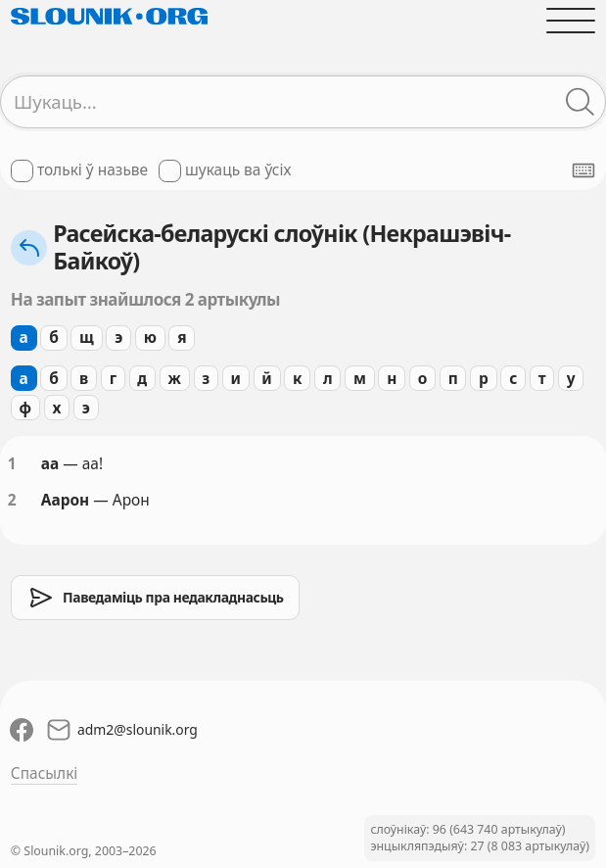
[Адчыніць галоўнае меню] (571, 20)
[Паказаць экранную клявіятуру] (583, 170)
